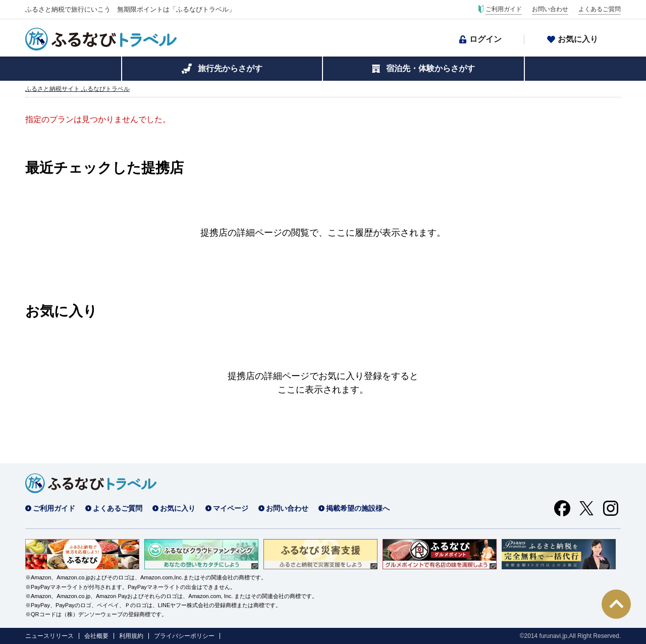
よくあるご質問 (600, 9)
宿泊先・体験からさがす (430, 68)
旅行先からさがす (230, 68)
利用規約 (131, 636)
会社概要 (96, 636)
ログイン (486, 39)
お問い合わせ (550, 9)
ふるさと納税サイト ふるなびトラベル (77, 89)
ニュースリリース (49, 636)
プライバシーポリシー (184, 636)
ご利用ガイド (504, 9)
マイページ (231, 508)
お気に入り (578, 39)
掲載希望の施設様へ (358, 508)
